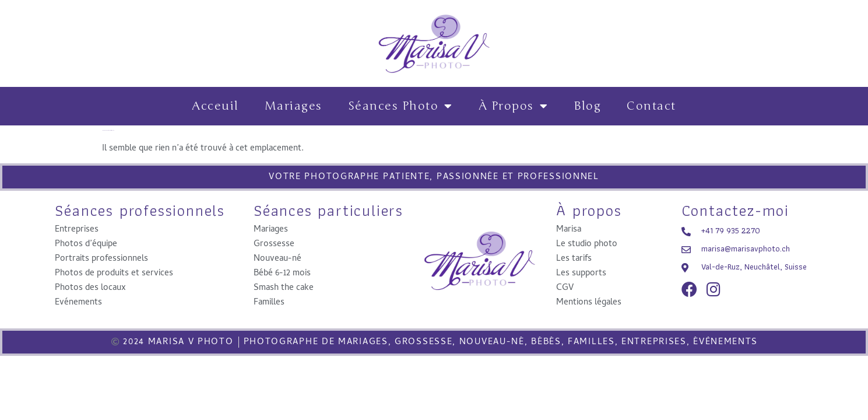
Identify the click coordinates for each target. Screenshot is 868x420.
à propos (514, 106)
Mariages (294, 106)
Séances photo (400, 106)
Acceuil (215, 106)
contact (651, 106)
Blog (587, 106)
